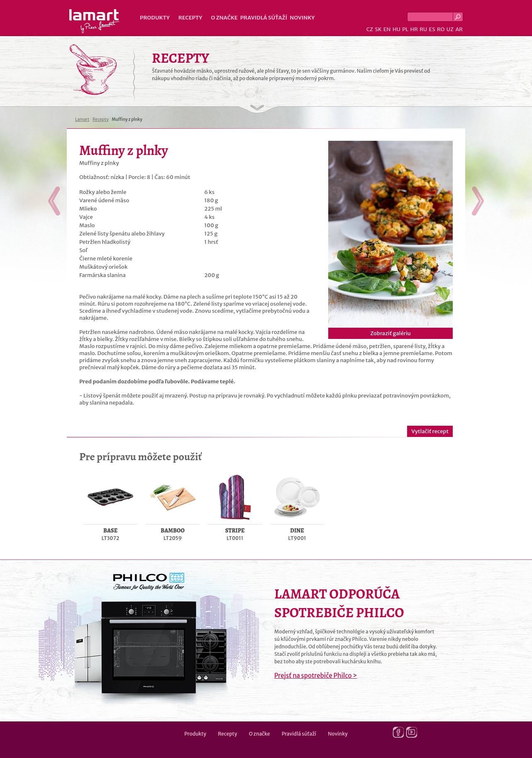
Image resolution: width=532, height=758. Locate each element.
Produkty (155, 18)
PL (405, 29)
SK (378, 29)
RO (441, 29)
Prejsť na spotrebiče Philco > (316, 676)
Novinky (302, 18)
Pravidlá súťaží (264, 18)
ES (432, 29)
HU (397, 29)
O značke (224, 18)
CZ (370, 29)
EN (387, 29)
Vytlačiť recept (430, 431)
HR (414, 29)
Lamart (94, 21)
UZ (450, 29)
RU (423, 29)
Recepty (190, 18)
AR (459, 29)
